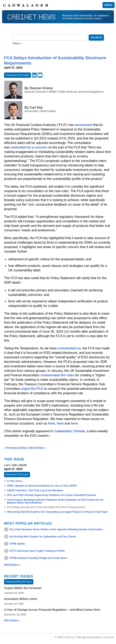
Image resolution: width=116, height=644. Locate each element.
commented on (69, 348)
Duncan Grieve (41, 88)
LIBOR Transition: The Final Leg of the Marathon (35, 490)
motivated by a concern (29, 147)
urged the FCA (32, 389)
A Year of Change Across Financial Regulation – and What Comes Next (52, 610)
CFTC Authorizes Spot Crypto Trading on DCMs (37, 551)
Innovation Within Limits (21, 599)
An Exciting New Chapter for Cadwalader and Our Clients (43, 537)
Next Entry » (37, 448)
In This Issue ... (16, 481)
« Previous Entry (15, 448)
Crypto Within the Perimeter (23, 588)
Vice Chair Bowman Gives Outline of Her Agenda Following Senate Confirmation (56, 529)
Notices (70, 637)
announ (81, 125)
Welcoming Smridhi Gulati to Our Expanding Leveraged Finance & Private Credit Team (57, 512)
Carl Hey (36, 108)
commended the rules (57, 375)
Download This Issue (17, 475)
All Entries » (12, 565)
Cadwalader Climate (69, 431)
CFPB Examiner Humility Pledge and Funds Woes (38, 558)
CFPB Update (17, 544)
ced (89, 125)
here (51, 423)
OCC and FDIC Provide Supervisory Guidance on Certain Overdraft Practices (52, 495)
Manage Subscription (89, 637)
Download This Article (17, 75)
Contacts (109, 637)
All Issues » (12, 620)
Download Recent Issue (19, 582)
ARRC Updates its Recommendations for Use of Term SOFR (42, 486)
